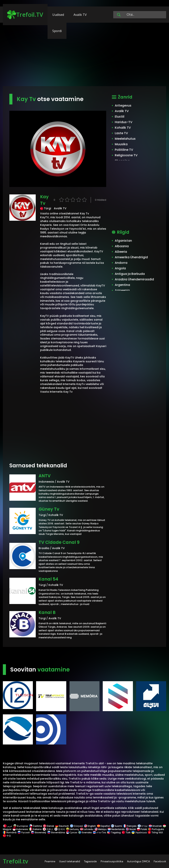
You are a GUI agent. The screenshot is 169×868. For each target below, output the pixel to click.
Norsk (131, 829)
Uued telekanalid (70, 861)
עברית (143, 826)
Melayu (101, 829)
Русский (24, 832)
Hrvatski (155, 826)
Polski (142, 829)
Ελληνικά (76, 826)
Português (156, 829)
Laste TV (121, 133)
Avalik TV (80, 15)
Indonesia (20, 829)
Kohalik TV (123, 128)
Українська (139, 832)
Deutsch (62, 826)
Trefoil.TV (25, 15)
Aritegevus (123, 105)
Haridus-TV (124, 122)
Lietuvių (72, 829)
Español (103, 826)
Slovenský (39, 832)
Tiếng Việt (155, 832)
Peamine (50, 861)
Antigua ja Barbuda (130, 274)
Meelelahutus (125, 139)
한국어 (60, 829)
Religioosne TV (126, 155)
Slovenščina (56, 832)
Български (21, 826)
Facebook (160, 861)
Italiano (35, 829)
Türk (126, 832)
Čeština (36, 826)
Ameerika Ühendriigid (131, 257)
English (90, 826)
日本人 (48, 829)
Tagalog (114, 832)
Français (130, 826)
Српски (72, 832)
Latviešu (87, 829)
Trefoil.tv (15, 861)
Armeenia (122, 290)
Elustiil (120, 117)
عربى (8, 826)
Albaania (122, 246)
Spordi (57, 31)
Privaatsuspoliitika (112, 861)
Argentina (122, 285)
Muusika (121, 144)
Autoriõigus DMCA (138, 861)
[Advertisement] (84, 56)
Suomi (116, 826)
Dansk (49, 826)
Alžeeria (121, 252)
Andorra (121, 263)
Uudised (58, 15)
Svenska (85, 832)
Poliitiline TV (124, 150)
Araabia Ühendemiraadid (134, 279)
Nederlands (116, 829)
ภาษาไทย (99, 832)
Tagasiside (90, 861)
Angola (120, 268)
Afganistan (123, 241)
